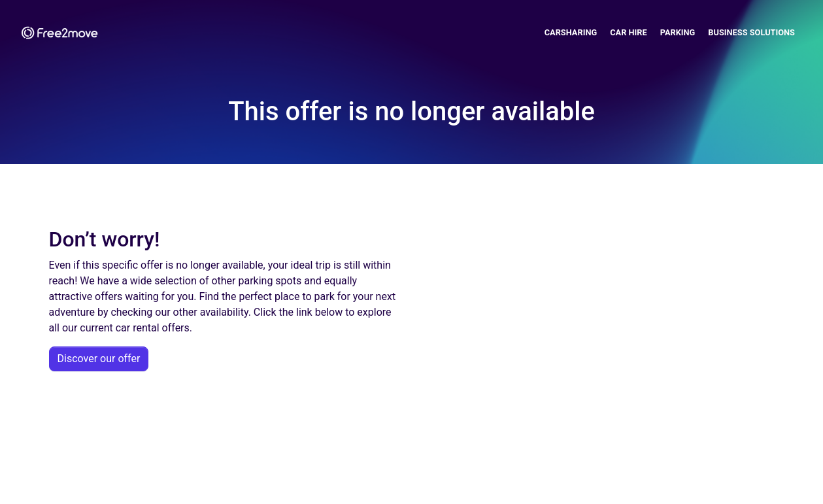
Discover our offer (99, 359)
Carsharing (571, 32)
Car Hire (629, 32)
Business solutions (751, 32)
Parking (678, 32)
